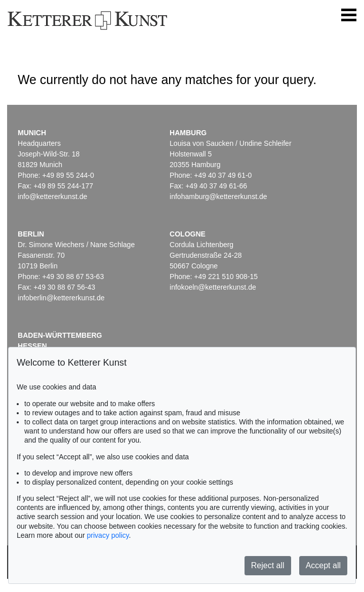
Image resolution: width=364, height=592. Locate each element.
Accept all (323, 565)
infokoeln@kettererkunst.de (213, 287)
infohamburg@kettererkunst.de (218, 196)
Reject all (268, 565)
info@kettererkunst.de (52, 196)
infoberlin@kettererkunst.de (61, 298)
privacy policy (108, 535)
